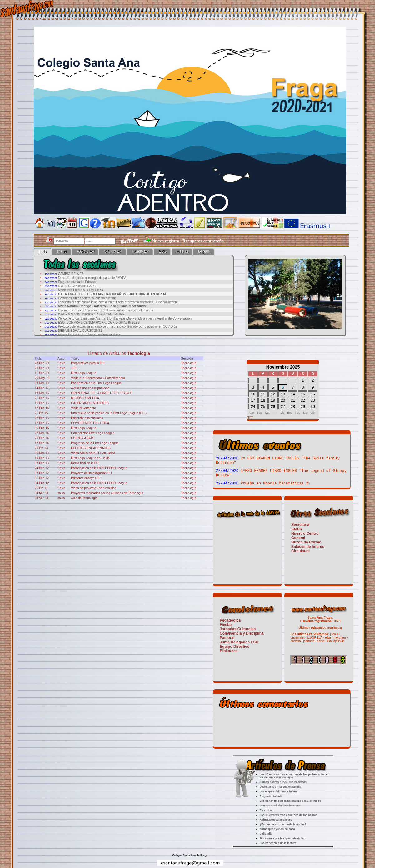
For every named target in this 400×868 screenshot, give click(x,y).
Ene (290, 413)
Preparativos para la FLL (88, 363)
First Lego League (84, 373)
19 (273, 400)
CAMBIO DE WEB (71, 274)
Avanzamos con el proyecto (90, 388)
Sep (259, 413)
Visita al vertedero (83, 408)
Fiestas (182, 251)
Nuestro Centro (305, 533)
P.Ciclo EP (86, 251)
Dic (282, 413)
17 (253, 400)
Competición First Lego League (93, 433)
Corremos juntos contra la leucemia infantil (88, 298)
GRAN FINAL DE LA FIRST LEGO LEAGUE (102, 393)
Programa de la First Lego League (95, 443)
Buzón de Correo (306, 542)
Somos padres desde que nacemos (283, 782)
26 (273, 407)
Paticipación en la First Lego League (96, 383)
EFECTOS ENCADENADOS (91, 448)
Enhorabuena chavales (87, 418)
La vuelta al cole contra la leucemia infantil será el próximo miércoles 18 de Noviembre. (118, 302)
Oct (267, 413)
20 (283, 400)
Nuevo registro (166, 241)
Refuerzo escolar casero (276, 820)
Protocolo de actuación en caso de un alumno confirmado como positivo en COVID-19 (118, 327)
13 (283, 394)
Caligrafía (266, 834)
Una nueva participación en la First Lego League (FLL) (109, 413)
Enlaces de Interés (308, 547)
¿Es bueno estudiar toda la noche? (283, 824)
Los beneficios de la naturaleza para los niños (290, 801)
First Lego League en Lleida (90, 458)
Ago (251, 413)
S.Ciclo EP (113, 251)
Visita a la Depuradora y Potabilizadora (98, 378)
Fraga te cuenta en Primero (77, 282)
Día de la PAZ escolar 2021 (77, 286)
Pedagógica (230, 620)
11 (263, 394)
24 (253, 407)
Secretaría (300, 525)
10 (253, 394)
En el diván (267, 810)
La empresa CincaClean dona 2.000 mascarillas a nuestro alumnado (106, 310)
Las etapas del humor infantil (279, 791)
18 (263, 400)
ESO (163, 251)
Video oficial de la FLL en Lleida (93, 453)
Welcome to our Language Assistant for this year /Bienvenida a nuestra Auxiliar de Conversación (125, 318)
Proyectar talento (271, 796)
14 (293, 394)
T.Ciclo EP (140, 251)
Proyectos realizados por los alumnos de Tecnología (107, 493)
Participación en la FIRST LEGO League (99, 468)
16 (313, 394)
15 (303, 394)
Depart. (204, 251)
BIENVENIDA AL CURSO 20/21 (80, 331)
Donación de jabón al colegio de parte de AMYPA (92, 278)
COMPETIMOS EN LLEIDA (90, 423)
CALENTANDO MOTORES (90, 403)
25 (263, 407)
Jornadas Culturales (238, 629)
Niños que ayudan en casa (277, 829)
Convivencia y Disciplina (242, 633)
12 (273, 394)
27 (283, 407)
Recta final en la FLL (85, 463)
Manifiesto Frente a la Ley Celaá (81, 290)
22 (303, 400)
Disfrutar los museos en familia (281, 787)
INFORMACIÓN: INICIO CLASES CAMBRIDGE (91, 314)
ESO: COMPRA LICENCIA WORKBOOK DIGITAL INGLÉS (99, 322)
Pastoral (227, 638)
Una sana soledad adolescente (280, 806)
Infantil (62, 251)
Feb (298, 413)
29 (303, 407)
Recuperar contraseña (203, 241)
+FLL (75, 368)
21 (293, 400)
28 (293, 407)
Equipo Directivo (235, 647)
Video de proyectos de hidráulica (94, 488)
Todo (42, 251)
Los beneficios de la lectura (278, 843)
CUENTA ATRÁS (83, 438)
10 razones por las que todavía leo (283, 838)
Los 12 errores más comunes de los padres (289, 815)
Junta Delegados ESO (239, 642)
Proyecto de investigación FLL (92, 473)
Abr (313, 413)
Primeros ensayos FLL (87, 478)
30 (313, 407)
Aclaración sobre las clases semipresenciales (89, 335)
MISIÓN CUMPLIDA (85, 398)
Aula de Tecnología (84, 498)
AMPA (297, 529)
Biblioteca (229, 651)
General (298, 538)
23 (313, 400)
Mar (306, 413)
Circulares (300, 551)
